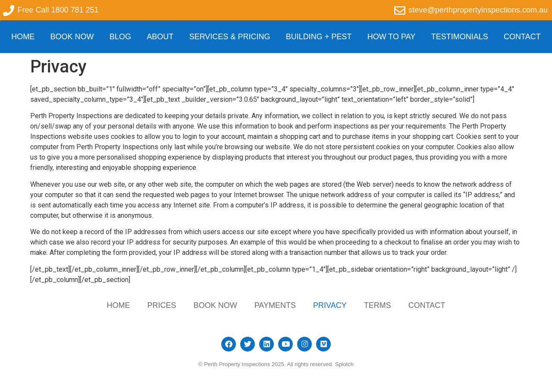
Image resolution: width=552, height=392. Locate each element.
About (160, 37)
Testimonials (460, 37)
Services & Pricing (230, 37)
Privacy (330, 305)
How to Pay (392, 37)
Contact (522, 37)
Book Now (72, 37)
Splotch (344, 364)
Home (23, 37)
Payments (275, 305)
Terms (378, 305)
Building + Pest (319, 37)
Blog (120, 37)
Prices (162, 305)
